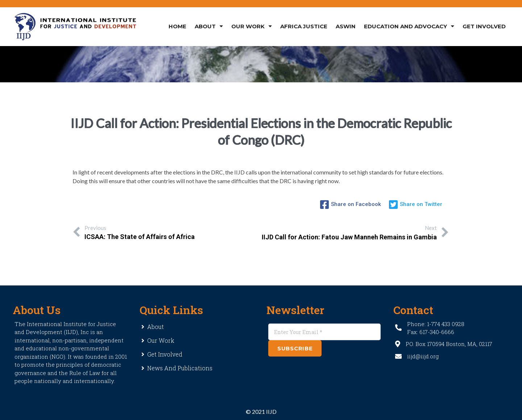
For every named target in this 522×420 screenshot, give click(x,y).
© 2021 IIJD (261, 411)
